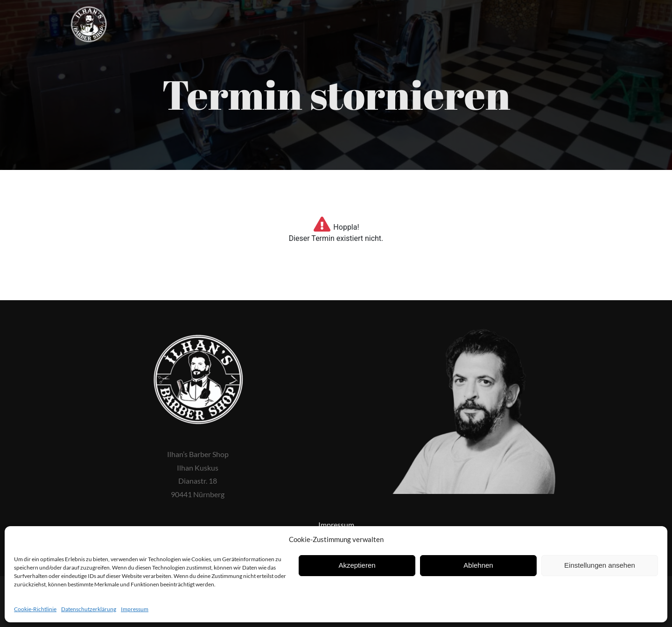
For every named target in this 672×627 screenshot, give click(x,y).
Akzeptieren (357, 565)
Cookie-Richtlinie (35, 609)
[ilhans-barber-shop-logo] (89, 10)
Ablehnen (478, 565)
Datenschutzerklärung (89, 609)
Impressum (135, 609)
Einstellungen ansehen (600, 565)
